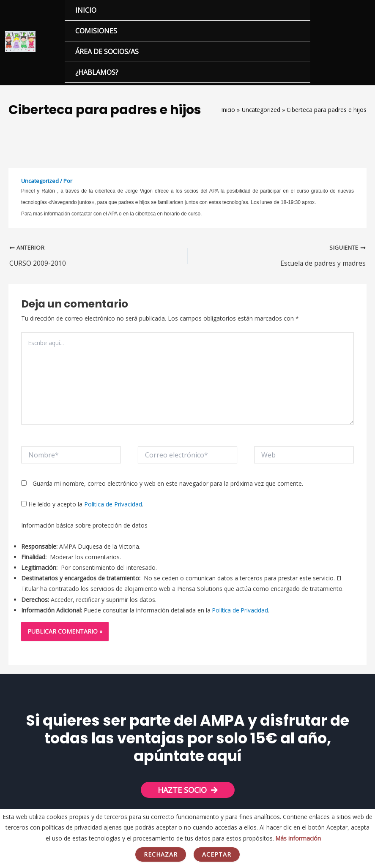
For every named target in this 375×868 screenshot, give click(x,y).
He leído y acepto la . (82, 507)
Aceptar (217, 854)
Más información (298, 838)
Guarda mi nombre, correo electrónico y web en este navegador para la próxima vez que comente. (168, 486)
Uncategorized (40, 182)
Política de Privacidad (113, 507)
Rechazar (161, 854)
